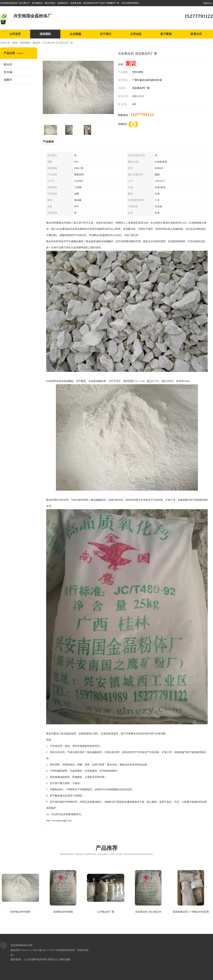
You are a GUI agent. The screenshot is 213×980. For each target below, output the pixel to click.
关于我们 (106, 34)
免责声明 (42, 960)
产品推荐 (106, 850)
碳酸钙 (8, 80)
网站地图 (65, 960)
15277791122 (142, 115)
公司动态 (136, 34)
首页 (15, 43)
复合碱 (8, 72)
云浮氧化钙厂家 (106, 912)
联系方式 (196, 34)
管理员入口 (54, 960)
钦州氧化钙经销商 (20, 912)
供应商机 (45, 34)
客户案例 (166, 34)
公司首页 (15, 34)
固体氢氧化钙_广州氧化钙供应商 (191, 912)
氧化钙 (36, 43)
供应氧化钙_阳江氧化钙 (148, 912)
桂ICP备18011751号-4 (44, 950)
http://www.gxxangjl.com (59, 821)
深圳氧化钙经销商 (63, 912)
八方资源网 (30, 960)
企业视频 (75, 34)
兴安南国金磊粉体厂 (66, 950)
